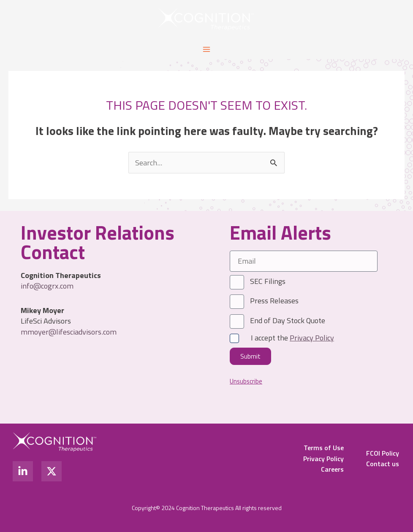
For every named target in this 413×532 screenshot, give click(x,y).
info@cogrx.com (47, 286)
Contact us (383, 464)
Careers (332, 469)
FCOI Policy (383, 453)
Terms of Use (324, 448)
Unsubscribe (246, 382)
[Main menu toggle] (206, 49)
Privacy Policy (323, 459)
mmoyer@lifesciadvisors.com (69, 332)
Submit (250, 356)
